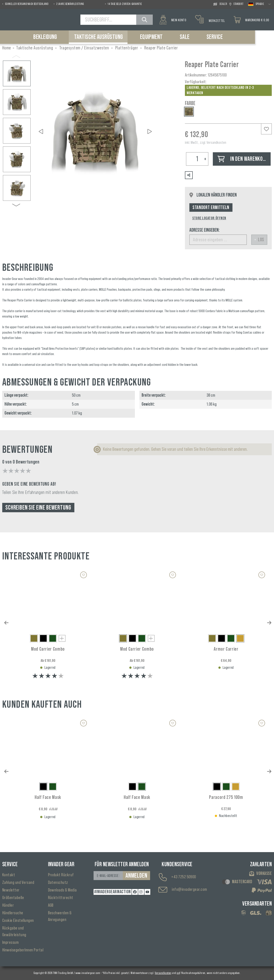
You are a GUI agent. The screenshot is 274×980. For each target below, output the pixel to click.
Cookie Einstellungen (18, 921)
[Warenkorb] (252, 20)
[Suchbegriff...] (108, 20)
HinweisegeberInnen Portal (23, 950)
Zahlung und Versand (18, 883)
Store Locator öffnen (209, 218)
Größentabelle (13, 898)
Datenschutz (58, 883)
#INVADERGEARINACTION (113, 892)
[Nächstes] (150, 131)
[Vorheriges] (41, 131)
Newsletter (11, 890)
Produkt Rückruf (61, 875)
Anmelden (136, 876)
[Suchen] (144, 20)
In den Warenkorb (243, 159)
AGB (51, 905)
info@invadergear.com (189, 889)
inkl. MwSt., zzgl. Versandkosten (206, 142)
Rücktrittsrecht (61, 898)
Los (259, 240)
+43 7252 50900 (184, 877)
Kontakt (9, 875)
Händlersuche (13, 913)
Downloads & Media (62, 890)
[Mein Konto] (173, 20)
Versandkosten (163, 973)
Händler (8, 905)
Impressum (10, 942)
